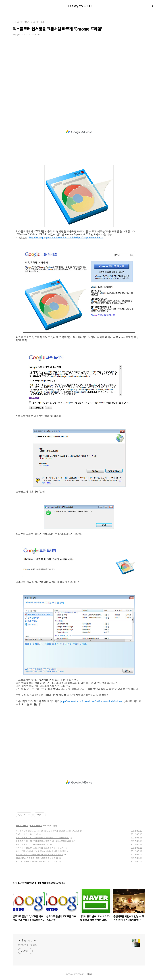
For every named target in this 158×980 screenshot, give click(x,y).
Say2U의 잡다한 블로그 (28, 945)
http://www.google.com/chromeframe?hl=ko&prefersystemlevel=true (66, 238)
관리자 (89, 974)
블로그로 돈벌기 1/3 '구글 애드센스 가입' (33, 844)
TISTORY (80, 974)
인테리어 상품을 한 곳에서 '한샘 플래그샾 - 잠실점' (37, 861)
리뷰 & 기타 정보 (36, 826)
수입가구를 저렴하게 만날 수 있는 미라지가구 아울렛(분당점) (41, 851)
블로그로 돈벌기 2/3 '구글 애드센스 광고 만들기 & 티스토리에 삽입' (43, 841)
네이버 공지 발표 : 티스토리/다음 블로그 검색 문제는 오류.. (40, 848)
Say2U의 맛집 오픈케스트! (27, 834)
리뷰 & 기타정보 (22, 826)
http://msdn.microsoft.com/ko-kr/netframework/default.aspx (93, 701)
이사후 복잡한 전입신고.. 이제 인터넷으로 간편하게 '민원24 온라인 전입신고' (47, 831)
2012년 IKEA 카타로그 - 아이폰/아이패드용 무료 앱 (37, 858)
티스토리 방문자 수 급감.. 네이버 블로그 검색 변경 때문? (39, 855)
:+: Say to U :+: (79, 6)
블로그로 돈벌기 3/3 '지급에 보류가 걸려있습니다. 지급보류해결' (42, 838)
